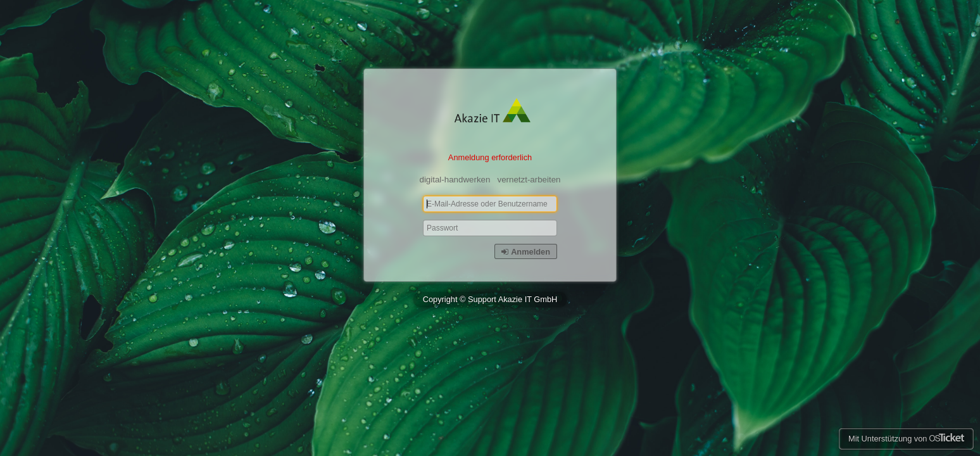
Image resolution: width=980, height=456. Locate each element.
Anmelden (526, 252)
